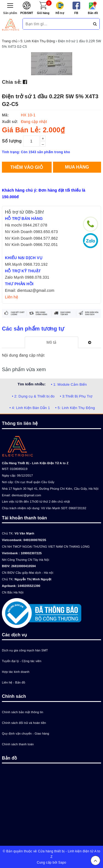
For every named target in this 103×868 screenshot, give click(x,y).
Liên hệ (12, 297)
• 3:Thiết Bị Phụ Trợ (76, 396)
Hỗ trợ (60, 13)
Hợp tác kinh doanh (16, 672)
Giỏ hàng (43, 13)
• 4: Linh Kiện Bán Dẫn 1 (30, 408)
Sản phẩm (10, 13)
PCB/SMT (27, 13)
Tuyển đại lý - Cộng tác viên (22, 661)
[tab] (51, 342)
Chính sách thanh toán (18, 744)
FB (76, 13)
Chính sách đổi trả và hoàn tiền (24, 723)
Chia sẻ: (12, 82)
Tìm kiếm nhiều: (32, 384)
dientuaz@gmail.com (26, 495)
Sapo (62, 863)
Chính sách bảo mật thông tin (23, 712)
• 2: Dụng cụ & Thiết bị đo (33, 396)
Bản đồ (93, 13)
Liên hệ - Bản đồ (14, 682)
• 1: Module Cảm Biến (69, 384)
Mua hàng (77, 167)
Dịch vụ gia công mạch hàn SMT (25, 650)
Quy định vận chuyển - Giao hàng (26, 733)
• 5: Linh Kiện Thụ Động (75, 408)
